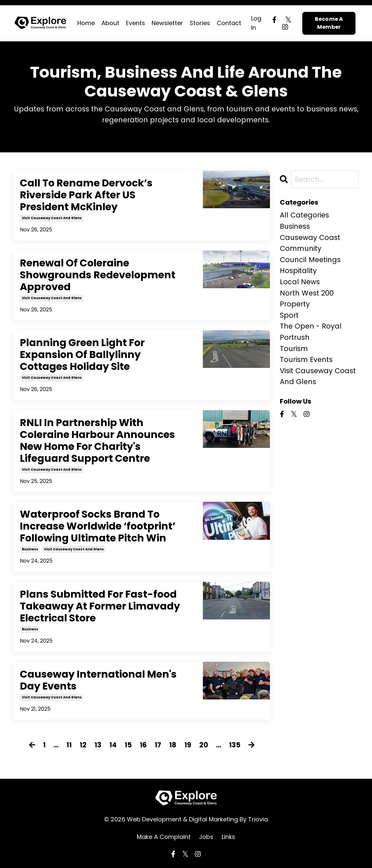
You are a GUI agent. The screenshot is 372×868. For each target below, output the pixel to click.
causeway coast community (310, 243)
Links (228, 837)
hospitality (298, 271)
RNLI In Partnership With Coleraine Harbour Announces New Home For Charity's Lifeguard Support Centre (97, 441)
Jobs (206, 837)
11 (69, 745)
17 (158, 745)
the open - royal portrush (311, 332)
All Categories (304, 215)
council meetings (310, 260)
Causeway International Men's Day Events (98, 680)
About (110, 23)
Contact (229, 23)
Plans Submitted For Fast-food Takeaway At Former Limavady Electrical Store (100, 606)
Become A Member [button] (329, 23)
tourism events (306, 359)
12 (83, 745)
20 (204, 745)
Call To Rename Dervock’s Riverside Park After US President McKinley (86, 195)
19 (188, 745)
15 (128, 745)
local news (300, 282)
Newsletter (167, 23)
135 (235, 745)
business (30, 549)
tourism (294, 349)
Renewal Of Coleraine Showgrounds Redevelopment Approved (98, 275)
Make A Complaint (164, 837)
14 (113, 745)
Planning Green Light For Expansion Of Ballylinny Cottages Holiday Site (82, 355)
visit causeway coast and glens (52, 218)
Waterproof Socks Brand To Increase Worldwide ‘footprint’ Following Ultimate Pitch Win (98, 526)
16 (143, 745)
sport (289, 315)
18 (173, 745)
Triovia (258, 819)
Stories (200, 23)
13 (98, 745)
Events (135, 23)
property (295, 304)
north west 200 (307, 293)
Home (86, 23)
